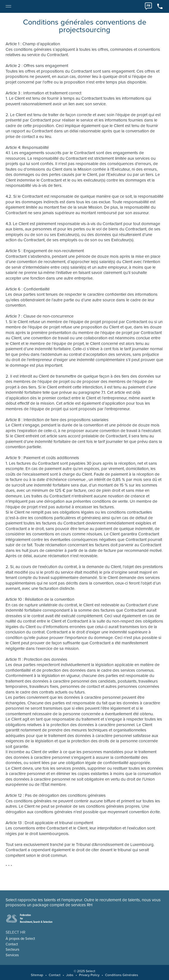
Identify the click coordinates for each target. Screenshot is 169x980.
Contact (12, 944)
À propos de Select (20, 939)
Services (12, 955)
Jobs (70, 975)
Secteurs (12, 950)
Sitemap (37, 975)
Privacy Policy (89, 975)
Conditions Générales (122, 975)
